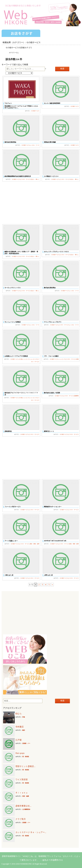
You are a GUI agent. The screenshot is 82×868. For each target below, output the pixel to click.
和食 (24, 717)
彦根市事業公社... (23, 806)
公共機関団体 (26, 809)
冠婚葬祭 (76, 396)
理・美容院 (26, 757)
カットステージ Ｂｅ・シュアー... (31, 832)
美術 (77, 359)
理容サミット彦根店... (25, 766)
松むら (19, 714)
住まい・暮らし (35, 179)
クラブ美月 (21, 819)
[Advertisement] (41, 203)
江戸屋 (19, 740)
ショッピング (33, 359)
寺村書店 (20, 727)
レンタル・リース (35, 145)
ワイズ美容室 (22, 780)
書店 (24, 730)
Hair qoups (20, 753)
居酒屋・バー (26, 743)
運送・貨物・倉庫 (35, 544)
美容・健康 (26, 796)
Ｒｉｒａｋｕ (22, 793)
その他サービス (35, 111)
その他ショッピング (24, 359)
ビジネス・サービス (26, 179)
